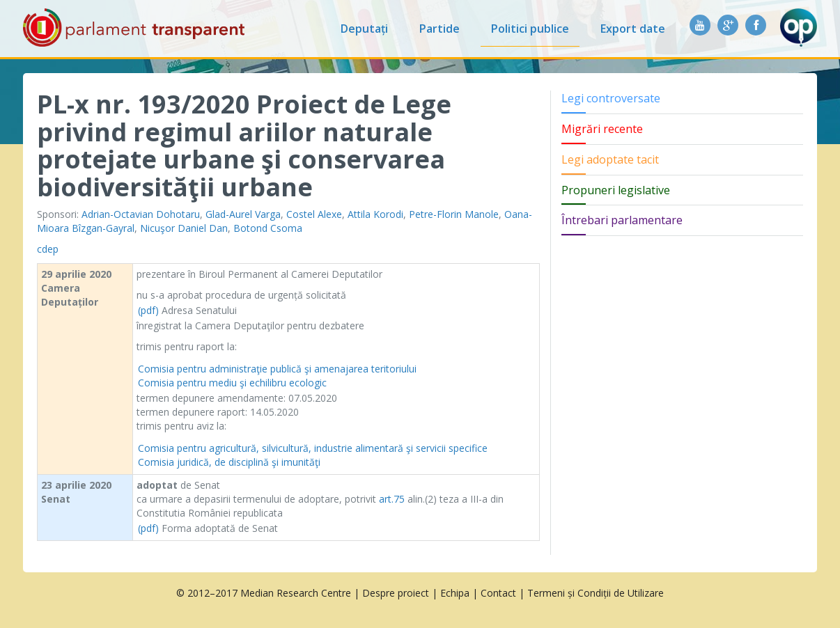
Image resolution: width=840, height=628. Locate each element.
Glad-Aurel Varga (243, 214)
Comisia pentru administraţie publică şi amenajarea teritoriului (277, 369)
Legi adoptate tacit (610, 159)
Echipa (455, 593)
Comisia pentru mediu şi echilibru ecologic (232, 383)
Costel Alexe (314, 214)
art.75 (392, 499)
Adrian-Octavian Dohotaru (141, 214)
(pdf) (148, 310)
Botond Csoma (268, 228)
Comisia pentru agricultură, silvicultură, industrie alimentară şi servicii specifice (313, 448)
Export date (633, 29)
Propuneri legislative (616, 190)
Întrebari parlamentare (622, 220)
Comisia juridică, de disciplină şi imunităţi (229, 462)
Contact (498, 593)
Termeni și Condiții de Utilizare (596, 593)
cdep (48, 249)
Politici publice (530, 29)
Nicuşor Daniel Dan (184, 228)
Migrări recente (602, 129)
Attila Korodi (375, 214)
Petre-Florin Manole (454, 214)
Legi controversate (611, 98)
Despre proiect (396, 593)
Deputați (364, 29)
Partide (440, 29)
